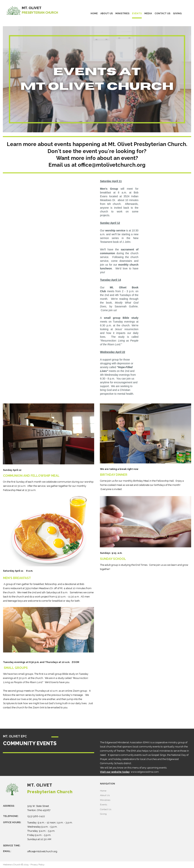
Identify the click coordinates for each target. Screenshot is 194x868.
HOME (94, 13)
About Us (105, 795)
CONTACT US (162, 13)
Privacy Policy (38, 865)
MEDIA (148, 13)
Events (104, 805)
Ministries (105, 800)
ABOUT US (107, 13)
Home (103, 791)
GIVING (177, 13)
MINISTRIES (122, 13)
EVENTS (137, 13)
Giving (103, 814)
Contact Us (106, 809)
